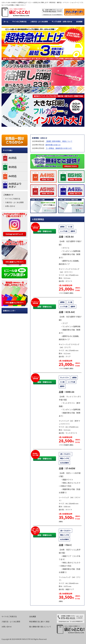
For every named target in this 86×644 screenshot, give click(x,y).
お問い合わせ (9, 206)
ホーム (6, 22)
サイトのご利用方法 (19, 22)
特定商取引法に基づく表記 (39, 622)
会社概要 (79, 22)
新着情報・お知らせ (40, 138)
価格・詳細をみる (45, 231)
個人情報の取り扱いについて (40, 627)
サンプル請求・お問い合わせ (62, 22)
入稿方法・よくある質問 (39, 22)
